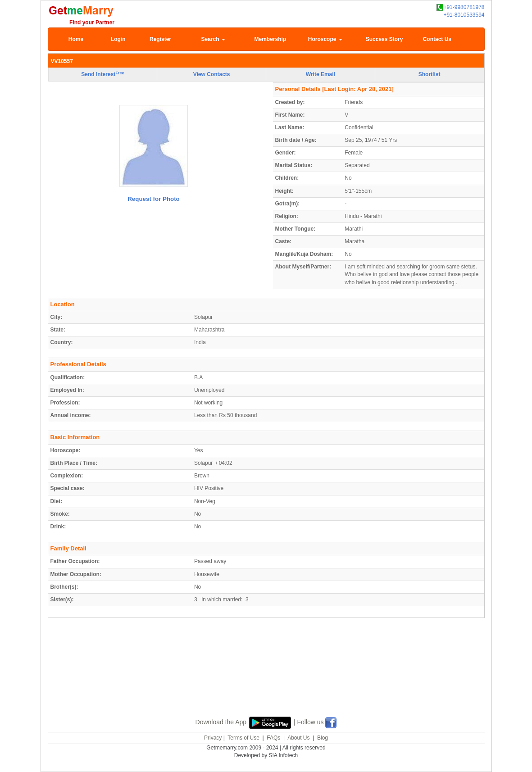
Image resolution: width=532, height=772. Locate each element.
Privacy (213, 738)
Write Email (321, 74)
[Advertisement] (266, 677)
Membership (271, 39)
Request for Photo (154, 199)
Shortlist (430, 74)
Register (160, 39)
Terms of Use (243, 738)
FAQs (273, 738)
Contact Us (437, 39)
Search (213, 39)
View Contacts (212, 74)
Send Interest (102, 74)
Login (118, 39)
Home (76, 39)
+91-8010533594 (464, 15)
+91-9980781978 (460, 7)
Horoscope (325, 39)
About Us (298, 738)
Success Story (384, 39)
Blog (323, 738)
